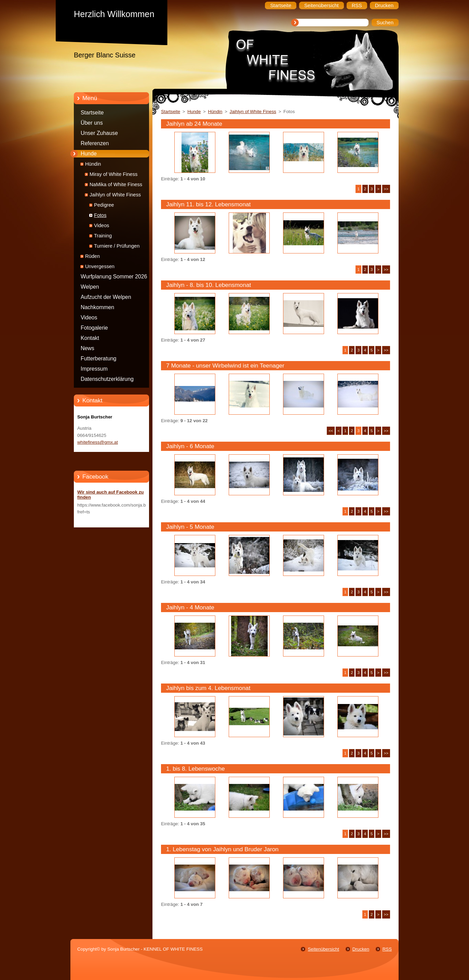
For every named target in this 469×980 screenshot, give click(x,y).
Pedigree (104, 205)
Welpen (90, 287)
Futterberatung (98, 358)
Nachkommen (97, 307)
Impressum (94, 369)
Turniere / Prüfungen (117, 246)
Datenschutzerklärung (107, 379)
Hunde (89, 154)
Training (103, 236)
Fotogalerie (94, 328)
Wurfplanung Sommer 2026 (114, 277)
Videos (102, 225)
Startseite (92, 113)
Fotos (100, 215)
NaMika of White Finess (116, 184)
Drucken (361, 949)
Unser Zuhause (99, 133)
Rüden (92, 256)
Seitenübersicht (323, 949)
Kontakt (90, 338)
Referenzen (95, 143)
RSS (387, 949)
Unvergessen (100, 266)
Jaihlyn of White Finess (115, 195)
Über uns (92, 123)
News (88, 348)
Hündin (93, 164)
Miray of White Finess (113, 174)
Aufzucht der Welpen (106, 297)
